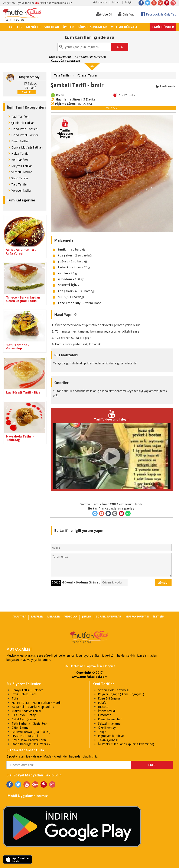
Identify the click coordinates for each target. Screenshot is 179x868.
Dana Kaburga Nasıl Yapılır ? (31, 744)
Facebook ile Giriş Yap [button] (159, 14)
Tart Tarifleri (20, 184)
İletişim (129, 2)
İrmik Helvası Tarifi (24, 694)
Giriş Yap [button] (126, 14)
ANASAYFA (19, 617)
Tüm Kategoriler (21, 200)
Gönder (163, 583)
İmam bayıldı (107, 711)
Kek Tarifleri (19, 160)
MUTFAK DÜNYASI (124, 27)
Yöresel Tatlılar (22, 190)
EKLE (152, 765)
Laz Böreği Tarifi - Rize (23, 392)
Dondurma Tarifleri (24, 129)
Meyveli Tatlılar (22, 166)
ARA (120, 47)
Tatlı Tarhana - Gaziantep (18, 347)
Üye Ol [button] (104, 14)
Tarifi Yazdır (166, 86)
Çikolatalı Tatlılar (23, 123)
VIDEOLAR (52, 27)
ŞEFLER (86, 617)
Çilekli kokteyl (107, 727)
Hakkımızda (100, 2)
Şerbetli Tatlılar (22, 172)
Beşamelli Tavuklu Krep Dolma (33, 707)
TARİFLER (15, 27)
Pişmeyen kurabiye (111, 736)
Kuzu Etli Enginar (109, 698)
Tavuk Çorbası (108, 740)
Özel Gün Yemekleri (66, 61)
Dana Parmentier (110, 719)
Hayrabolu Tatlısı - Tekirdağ (20, 438)
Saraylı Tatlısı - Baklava (27, 690)
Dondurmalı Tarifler (25, 135)
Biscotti (103, 707)
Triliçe (102, 732)
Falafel (103, 703)
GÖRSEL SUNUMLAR (92, 27)
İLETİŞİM (159, 617)
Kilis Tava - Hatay (24, 715)
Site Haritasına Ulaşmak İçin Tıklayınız (89, 666)
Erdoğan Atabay (28, 77)
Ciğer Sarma (20, 727)
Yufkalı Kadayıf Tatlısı (26, 711)
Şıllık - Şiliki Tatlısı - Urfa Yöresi (21, 252)
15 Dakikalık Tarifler (91, 57)
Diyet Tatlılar (20, 141)
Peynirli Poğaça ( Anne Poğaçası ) (121, 694)
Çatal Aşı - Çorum (24, 719)
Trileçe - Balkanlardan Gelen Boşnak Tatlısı (23, 299)
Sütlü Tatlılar (20, 178)
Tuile (15, 698)
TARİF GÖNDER (163, 27)
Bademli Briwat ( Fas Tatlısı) (31, 732)
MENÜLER (33, 27)
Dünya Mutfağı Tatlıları (27, 147)
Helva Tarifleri (21, 154)
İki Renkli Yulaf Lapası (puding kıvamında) (126, 744)
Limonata (105, 715)
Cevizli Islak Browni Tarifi (29, 740)
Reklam (116, 2)
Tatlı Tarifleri (20, 117)
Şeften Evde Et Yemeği (114, 690)
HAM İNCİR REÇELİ (25, 736)
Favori (113, 108)
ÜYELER (68, 27)
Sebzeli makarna (109, 723)
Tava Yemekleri (60, 57)
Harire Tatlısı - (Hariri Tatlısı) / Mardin (37, 703)
